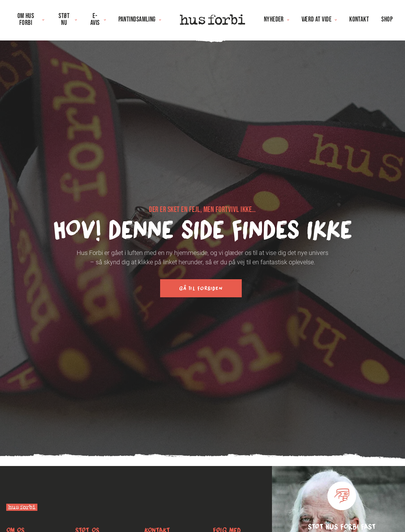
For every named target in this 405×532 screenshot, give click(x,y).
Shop (387, 19)
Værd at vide (319, 19)
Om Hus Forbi (31, 19)
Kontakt (359, 19)
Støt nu (68, 19)
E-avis (98, 19)
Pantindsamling (140, 19)
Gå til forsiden (201, 288)
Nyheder (276, 19)
